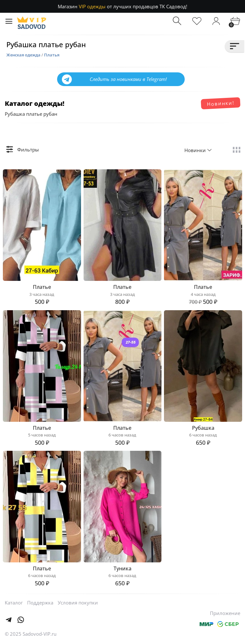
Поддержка (40, 603)
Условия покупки (78, 603)
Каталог (14, 603)
